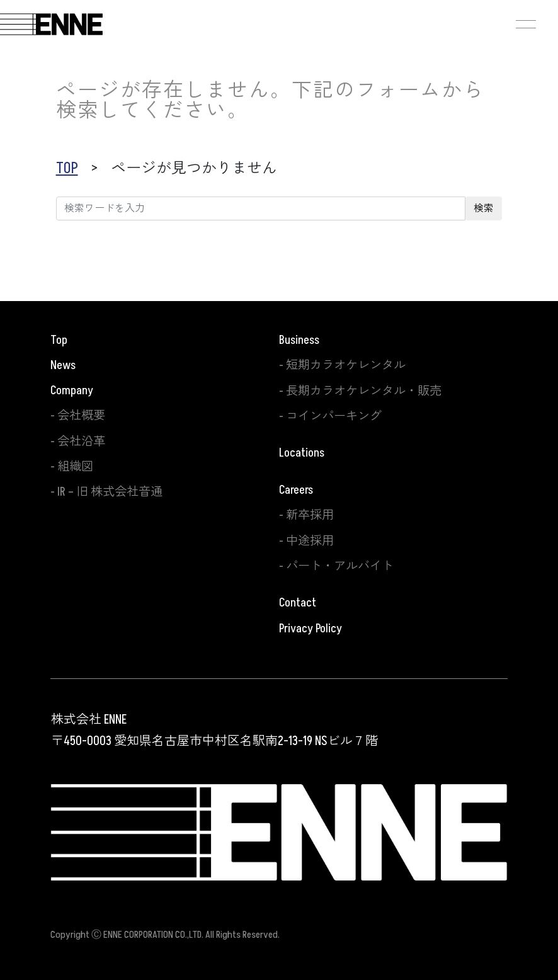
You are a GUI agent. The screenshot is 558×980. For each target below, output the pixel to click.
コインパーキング (334, 416)
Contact (298, 603)
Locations (302, 453)
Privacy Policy (310, 629)
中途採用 (310, 541)
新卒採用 (310, 515)
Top (59, 340)
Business (299, 340)
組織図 (75, 467)
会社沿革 (81, 442)
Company (72, 390)
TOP (67, 168)
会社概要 (81, 416)
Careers (296, 490)
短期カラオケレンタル (346, 365)
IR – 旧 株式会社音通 (110, 492)
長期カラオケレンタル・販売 (364, 391)
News (63, 365)
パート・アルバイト (340, 566)
